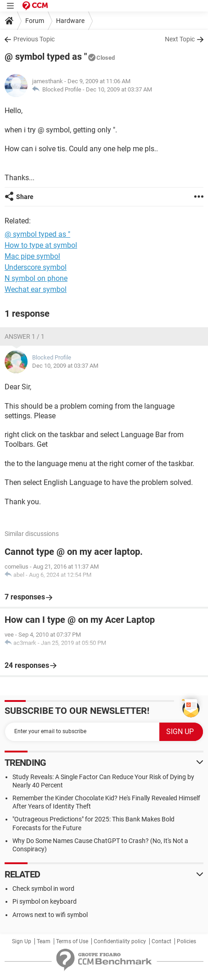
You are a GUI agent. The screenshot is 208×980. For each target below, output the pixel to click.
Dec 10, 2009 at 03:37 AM (119, 89)
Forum (35, 21)
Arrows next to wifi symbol (50, 915)
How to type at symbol (41, 245)
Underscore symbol (36, 267)
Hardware (70, 21)
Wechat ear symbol (36, 289)
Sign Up (22, 941)
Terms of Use (72, 941)
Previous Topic (34, 39)
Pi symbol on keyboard (45, 901)
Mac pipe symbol (32, 256)
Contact (161, 941)
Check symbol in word (43, 889)
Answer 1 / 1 (25, 336)
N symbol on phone (36, 278)
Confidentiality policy (120, 941)
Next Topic (180, 39)
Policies (186, 941)
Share (25, 197)
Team (44, 941)
